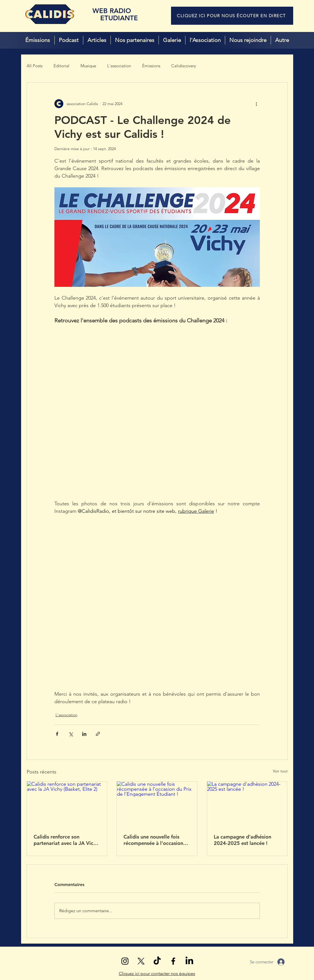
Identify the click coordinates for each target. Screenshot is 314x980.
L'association (119, 66)
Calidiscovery (184, 66)
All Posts (35, 66)
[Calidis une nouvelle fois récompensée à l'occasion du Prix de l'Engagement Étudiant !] (157, 804)
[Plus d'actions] (257, 104)
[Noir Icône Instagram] (125, 961)
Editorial (61, 66)
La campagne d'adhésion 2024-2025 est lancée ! (243, 840)
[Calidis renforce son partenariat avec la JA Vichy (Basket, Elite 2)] (67, 804)
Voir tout (280, 771)
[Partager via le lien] (98, 734)
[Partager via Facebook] (57, 734)
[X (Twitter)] (141, 961)
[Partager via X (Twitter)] (71, 734)
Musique (88, 66)
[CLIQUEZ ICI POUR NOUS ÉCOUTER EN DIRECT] (232, 16)
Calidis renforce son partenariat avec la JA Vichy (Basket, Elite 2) (66, 840)
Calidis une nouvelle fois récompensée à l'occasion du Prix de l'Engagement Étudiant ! (153, 840)
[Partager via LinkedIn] (84, 734)
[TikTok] (157, 961)
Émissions (151, 66)
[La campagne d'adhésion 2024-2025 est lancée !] (247, 804)
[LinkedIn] (189, 961)
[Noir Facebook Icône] (173, 961)
